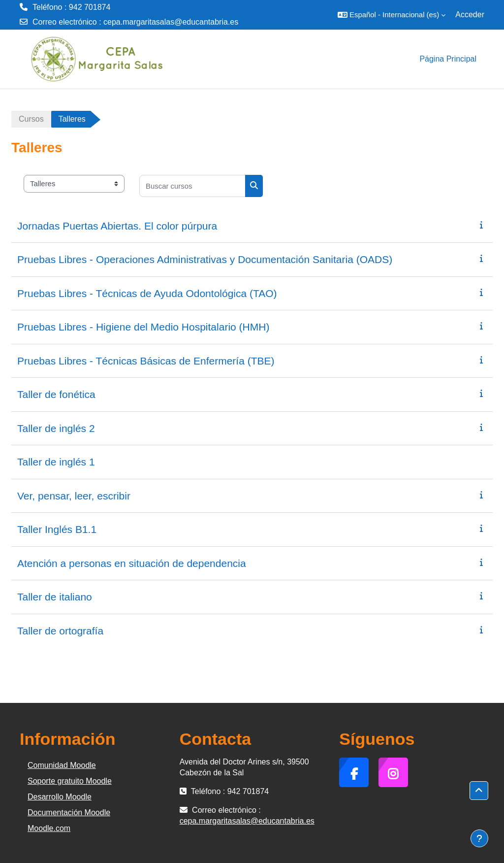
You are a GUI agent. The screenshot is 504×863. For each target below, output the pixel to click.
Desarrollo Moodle (60, 797)
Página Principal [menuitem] (448, 59)
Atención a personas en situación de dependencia (132, 563)
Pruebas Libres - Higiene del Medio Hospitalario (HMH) (143, 327)
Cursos (31, 119)
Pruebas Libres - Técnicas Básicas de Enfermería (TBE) (146, 361)
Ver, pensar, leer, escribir (74, 496)
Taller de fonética (56, 394)
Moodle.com (49, 828)
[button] (392, 15)
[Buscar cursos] (192, 186)
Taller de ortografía (60, 631)
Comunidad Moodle (62, 765)
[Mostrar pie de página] (479, 838)
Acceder (470, 15)
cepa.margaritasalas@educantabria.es (171, 22)
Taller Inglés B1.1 (57, 529)
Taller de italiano (55, 597)
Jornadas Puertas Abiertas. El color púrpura (117, 226)
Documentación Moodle (69, 813)
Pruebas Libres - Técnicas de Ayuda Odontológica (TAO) (147, 293)
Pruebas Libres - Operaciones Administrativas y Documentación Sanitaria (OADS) (205, 259)
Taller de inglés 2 (56, 428)
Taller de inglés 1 (56, 462)
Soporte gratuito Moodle (70, 781)
